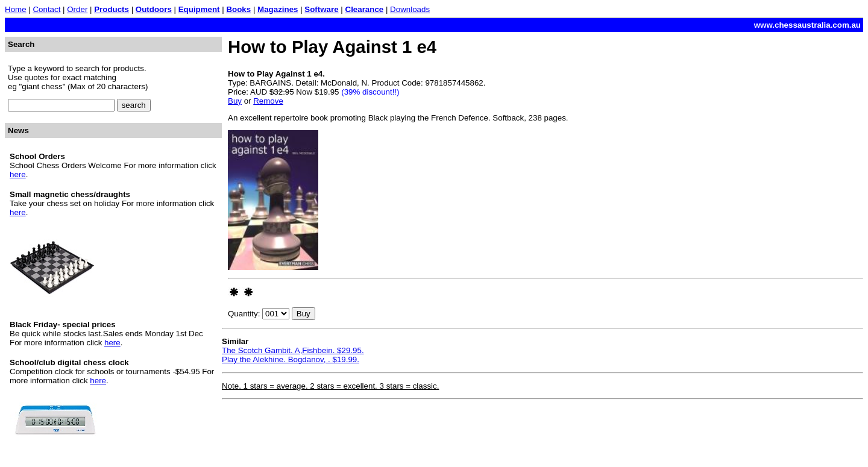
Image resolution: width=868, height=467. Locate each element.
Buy (235, 101)
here (18, 174)
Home (16, 9)
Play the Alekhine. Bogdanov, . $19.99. (291, 359)
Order (77, 9)
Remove (268, 101)
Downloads (410, 9)
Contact (46, 9)
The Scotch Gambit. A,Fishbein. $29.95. (293, 350)
